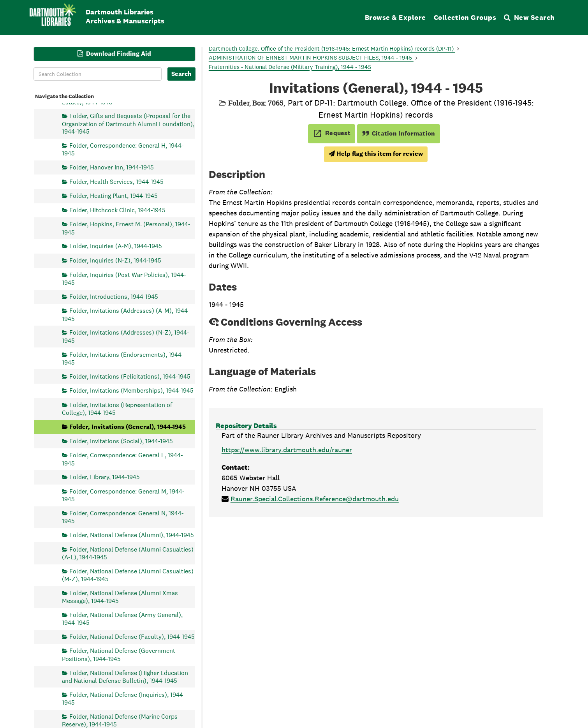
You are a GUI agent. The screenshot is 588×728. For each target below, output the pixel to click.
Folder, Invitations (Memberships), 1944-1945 (131, 390)
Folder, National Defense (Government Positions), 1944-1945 (119, 655)
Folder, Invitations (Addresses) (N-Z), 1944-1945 (126, 336)
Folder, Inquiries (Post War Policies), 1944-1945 (124, 278)
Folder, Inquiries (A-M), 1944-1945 (116, 246)
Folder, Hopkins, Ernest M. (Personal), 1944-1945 (126, 228)
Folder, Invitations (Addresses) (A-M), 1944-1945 (126, 315)
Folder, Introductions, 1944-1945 (114, 296)
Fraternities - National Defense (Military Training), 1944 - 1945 (290, 67)
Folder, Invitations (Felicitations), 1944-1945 (130, 376)
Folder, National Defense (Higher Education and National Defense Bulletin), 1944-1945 (125, 676)
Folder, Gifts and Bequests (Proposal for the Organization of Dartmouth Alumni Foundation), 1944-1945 (128, 124)
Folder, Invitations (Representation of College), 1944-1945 (117, 408)
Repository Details (246, 426)
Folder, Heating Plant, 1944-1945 (114, 196)
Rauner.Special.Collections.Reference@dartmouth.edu (315, 499)
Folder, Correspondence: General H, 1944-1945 (123, 149)
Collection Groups (465, 17)
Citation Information (399, 133)
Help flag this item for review (376, 154)
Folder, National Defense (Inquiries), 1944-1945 (124, 698)
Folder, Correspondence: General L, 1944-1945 (122, 459)
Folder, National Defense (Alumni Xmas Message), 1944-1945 (120, 597)
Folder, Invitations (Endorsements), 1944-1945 (123, 358)
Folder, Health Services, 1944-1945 (116, 181)
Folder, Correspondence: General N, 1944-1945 (123, 517)
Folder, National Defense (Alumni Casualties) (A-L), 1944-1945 (128, 553)
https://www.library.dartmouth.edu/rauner (287, 450)
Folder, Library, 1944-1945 (105, 477)
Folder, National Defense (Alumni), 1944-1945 (132, 535)
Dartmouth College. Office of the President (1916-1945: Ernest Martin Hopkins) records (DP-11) (332, 48)
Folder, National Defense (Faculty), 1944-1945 (132, 636)
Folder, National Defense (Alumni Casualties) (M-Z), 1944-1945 (128, 575)
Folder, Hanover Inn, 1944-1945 (112, 167)
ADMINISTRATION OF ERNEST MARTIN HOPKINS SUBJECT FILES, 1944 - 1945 (311, 57)
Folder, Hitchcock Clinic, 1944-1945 (117, 210)
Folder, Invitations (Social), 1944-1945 (121, 441)
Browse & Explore (395, 17)
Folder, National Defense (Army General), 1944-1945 (122, 618)
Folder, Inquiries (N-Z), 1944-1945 (115, 260)
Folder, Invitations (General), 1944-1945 (128, 426)
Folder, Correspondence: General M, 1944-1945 (123, 495)
